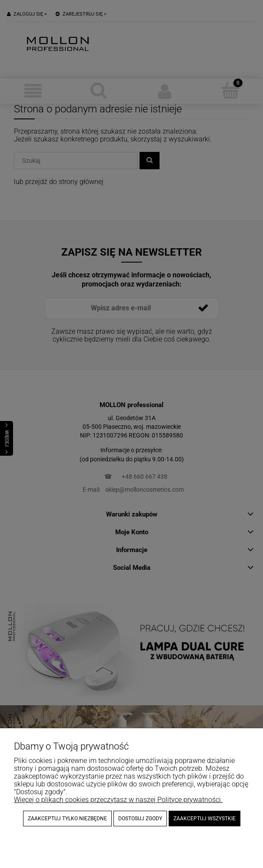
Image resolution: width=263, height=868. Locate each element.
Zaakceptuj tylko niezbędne (67, 819)
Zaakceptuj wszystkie (205, 819)
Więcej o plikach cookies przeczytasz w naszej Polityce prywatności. (118, 800)
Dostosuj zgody (140, 819)
